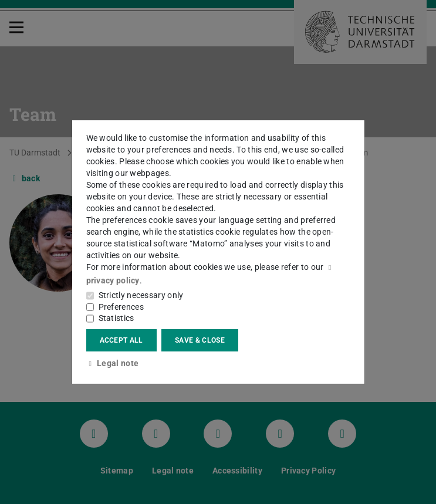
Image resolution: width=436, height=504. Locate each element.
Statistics (116, 318)
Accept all (121, 340)
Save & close (200, 340)
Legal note (113, 363)
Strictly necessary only (141, 295)
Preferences (121, 307)
